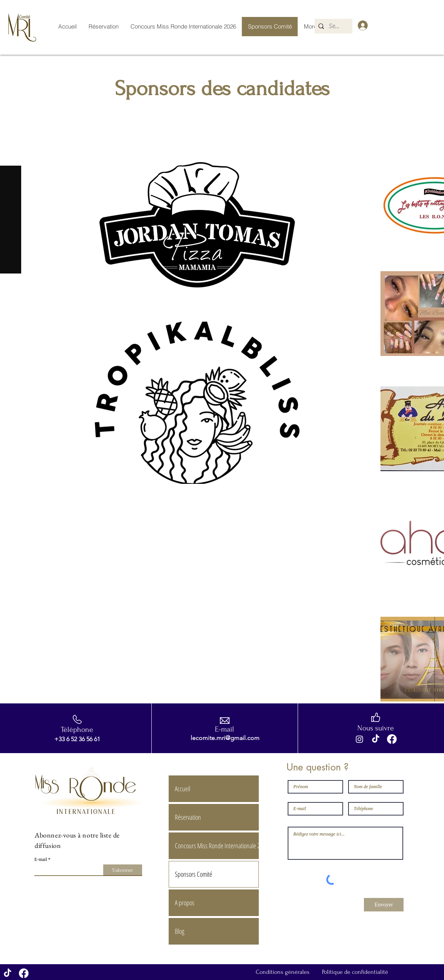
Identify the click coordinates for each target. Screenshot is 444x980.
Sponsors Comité (194, 874)
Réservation (188, 817)
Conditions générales (283, 972)
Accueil (183, 789)
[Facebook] (392, 739)
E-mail (41, 859)
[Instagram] (359, 739)
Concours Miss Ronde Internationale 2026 (217, 846)
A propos (185, 903)
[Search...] (335, 26)
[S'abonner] (123, 870)
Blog (180, 931)
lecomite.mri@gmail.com (225, 738)
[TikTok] (376, 739)
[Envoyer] (384, 905)
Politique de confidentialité (355, 972)
